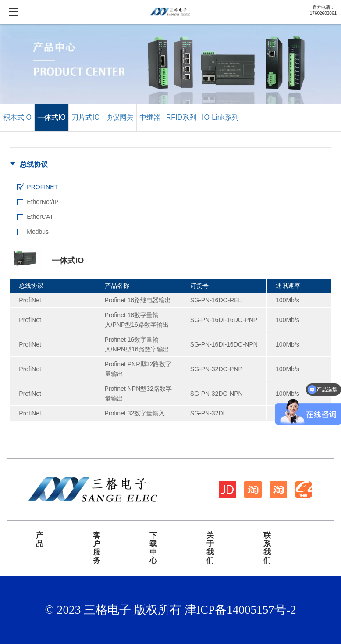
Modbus (38, 232)
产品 (40, 540)
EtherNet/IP (43, 202)
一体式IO (52, 117)
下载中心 (153, 548)
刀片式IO (86, 117)
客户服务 (97, 548)
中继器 (150, 117)
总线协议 (34, 164)
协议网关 (120, 117)
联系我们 (267, 548)
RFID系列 (181, 117)
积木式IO (17, 117)
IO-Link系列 (220, 117)
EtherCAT (40, 217)
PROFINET (42, 187)
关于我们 (210, 548)
